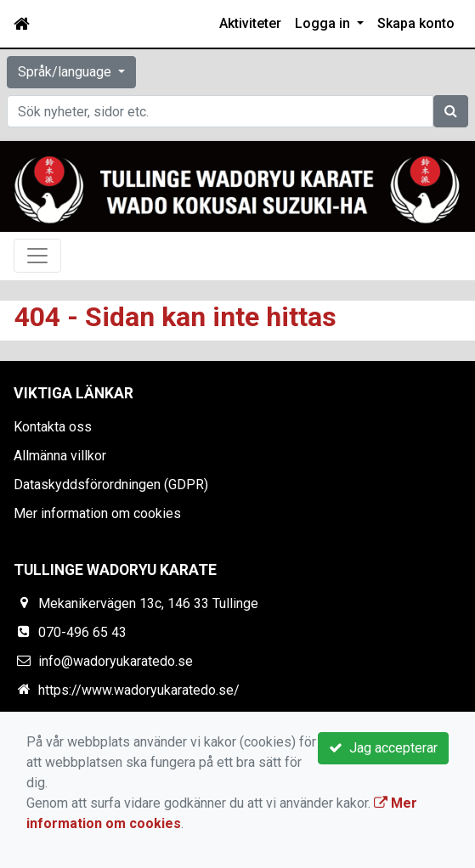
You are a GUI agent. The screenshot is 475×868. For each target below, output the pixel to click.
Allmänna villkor (60, 456)
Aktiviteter (250, 23)
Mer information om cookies (97, 513)
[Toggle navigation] (37, 256)
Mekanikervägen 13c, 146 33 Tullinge (148, 603)
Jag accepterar (383, 748)
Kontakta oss (53, 427)
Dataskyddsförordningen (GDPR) (111, 485)
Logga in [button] (324, 23)
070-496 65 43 (82, 632)
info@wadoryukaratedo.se (116, 661)
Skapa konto (416, 23)
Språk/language (66, 72)
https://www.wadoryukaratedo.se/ (139, 690)
